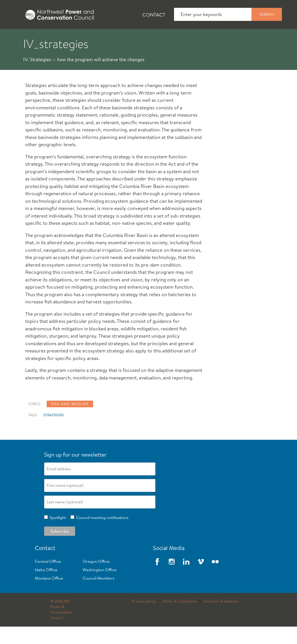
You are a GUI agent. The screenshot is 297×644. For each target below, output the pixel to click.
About (22, 38)
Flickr (215, 579)
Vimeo (201, 579)
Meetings (213, 38)
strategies (54, 432)
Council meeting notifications (101, 535)
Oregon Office (96, 579)
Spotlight (57, 535)
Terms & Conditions (180, 619)
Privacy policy (144, 619)
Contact (154, 15)
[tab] (18, 38)
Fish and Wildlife (103, 38)
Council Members (99, 596)
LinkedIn (186, 579)
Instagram (172, 579)
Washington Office (100, 587)
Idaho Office (46, 587)
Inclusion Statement (221, 619)
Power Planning (163, 38)
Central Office (48, 579)
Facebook (157, 579)
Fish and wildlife (70, 421)
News (56, 38)
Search (267, 14)
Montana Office (49, 596)
